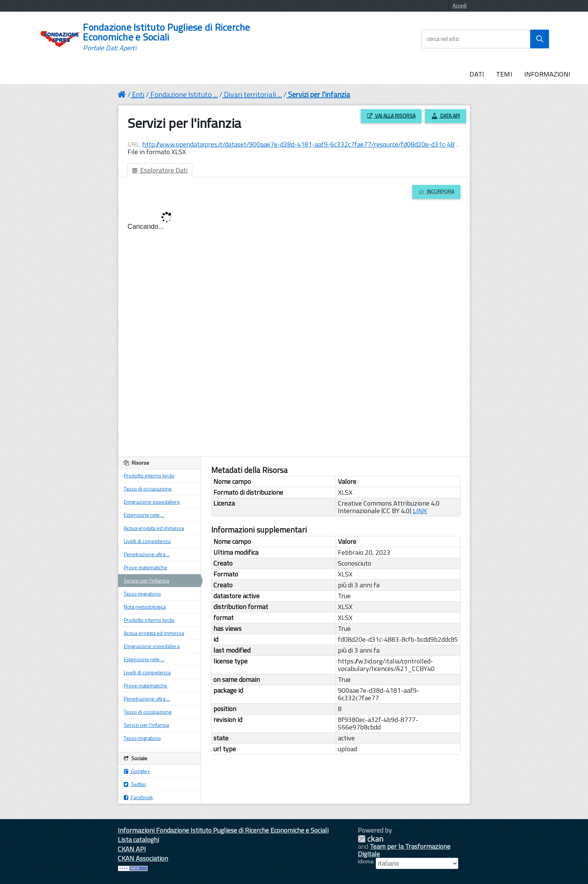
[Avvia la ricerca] (540, 39)
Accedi (460, 6)
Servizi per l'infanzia (319, 94)
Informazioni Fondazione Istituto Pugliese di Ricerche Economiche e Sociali (223, 830)
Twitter (135, 784)
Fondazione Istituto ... (184, 94)
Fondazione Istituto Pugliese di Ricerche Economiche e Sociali (166, 37)
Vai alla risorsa (391, 116)
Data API (445, 116)
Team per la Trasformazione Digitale (404, 850)
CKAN (370, 839)
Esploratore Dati (160, 170)
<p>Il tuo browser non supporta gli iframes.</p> (294, 333)
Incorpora (436, 191)
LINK (420, 511)
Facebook (138, 797)
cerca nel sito (443, 39)
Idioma (365, 861)
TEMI (504, 74)
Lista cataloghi (138, 840)
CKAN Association (143, 858)
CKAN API (132, 849)
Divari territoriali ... (253, 94)
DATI (477, 74)
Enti (138, 94)
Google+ (137, 771)
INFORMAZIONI (547, 74)
